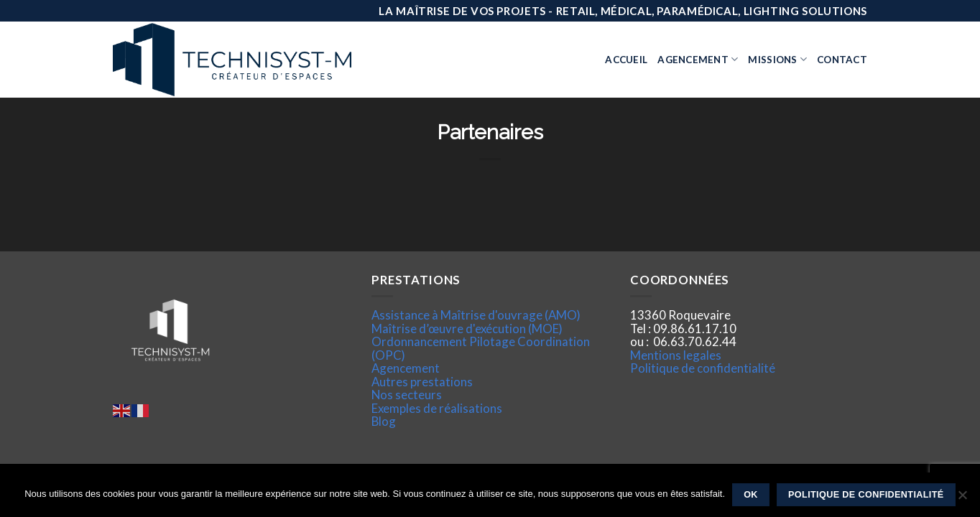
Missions (777, 59)
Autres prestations (422, 382)
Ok (751, 495)
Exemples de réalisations (437, 408)
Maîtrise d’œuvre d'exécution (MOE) (467, 329)
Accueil (626, 60)
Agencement (698, 59)
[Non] (962, 499)
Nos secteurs (407, 395)
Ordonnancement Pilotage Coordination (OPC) (481, 348)
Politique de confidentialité (703, 368)
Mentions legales (676, 355)
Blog (384, 421)
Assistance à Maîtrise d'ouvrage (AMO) (476, 315)
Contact (842, 60)
